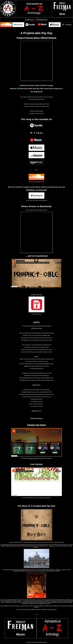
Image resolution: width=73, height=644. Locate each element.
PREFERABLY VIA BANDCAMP (36, 190)
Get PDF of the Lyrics (36, 328)
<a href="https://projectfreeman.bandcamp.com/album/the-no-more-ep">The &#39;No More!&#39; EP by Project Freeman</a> (36, 61)
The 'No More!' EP (37, 92)
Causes (51, 85)
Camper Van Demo (37, 425)
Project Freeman (24, 288)
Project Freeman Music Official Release (36, 38)
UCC (38, 89)
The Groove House (32, 458)
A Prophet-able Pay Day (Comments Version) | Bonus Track (40, 288)
